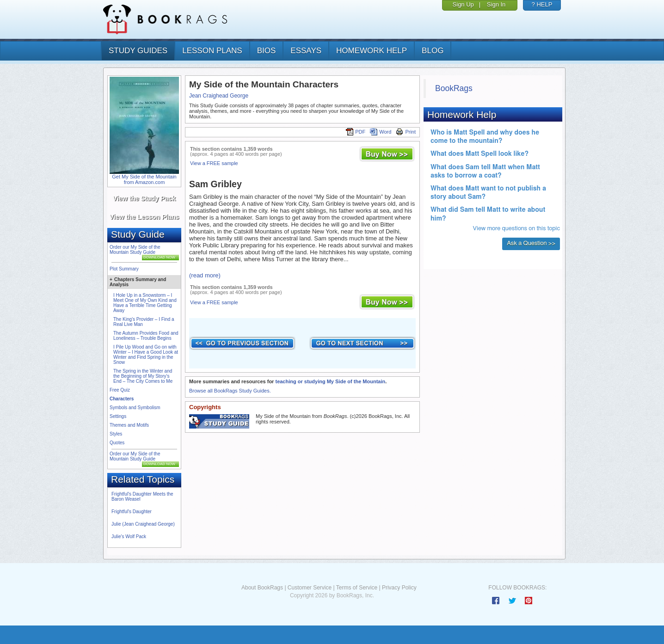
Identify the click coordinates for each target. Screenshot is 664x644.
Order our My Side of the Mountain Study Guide (135, 250)
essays (306, 51)
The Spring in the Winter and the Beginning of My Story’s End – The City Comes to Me (143, 376)
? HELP (542, 4)
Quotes (117, 443)
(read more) (205, 275)
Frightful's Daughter (132, 512)
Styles (116, 434)
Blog (433, 51)
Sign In (496, 4)
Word (381, 132)
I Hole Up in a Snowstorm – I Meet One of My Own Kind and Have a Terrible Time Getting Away (145, 303)
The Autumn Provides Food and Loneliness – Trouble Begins (146, 336)
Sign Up (463, 4)
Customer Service (310, 588)
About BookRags (262, 588)
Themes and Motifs (129, 425)
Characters (122, 399)
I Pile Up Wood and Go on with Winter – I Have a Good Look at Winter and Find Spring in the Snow (146, 355)
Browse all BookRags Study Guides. (230, 391)
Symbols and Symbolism (135, 408)
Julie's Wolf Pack (129, 537)
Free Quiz (120, 390)
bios (267, 51)
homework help (372, 51)
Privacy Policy (399, 588)
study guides (138, 51)
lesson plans (212, 51)
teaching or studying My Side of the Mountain (330, 381)
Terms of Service (357, 588)
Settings (118, 416)
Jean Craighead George (219, 96)
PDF (356, 132)
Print (406, 132)
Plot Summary (124, 269)
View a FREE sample (214, 163)
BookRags (454, 88)
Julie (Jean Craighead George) (143, 524)
